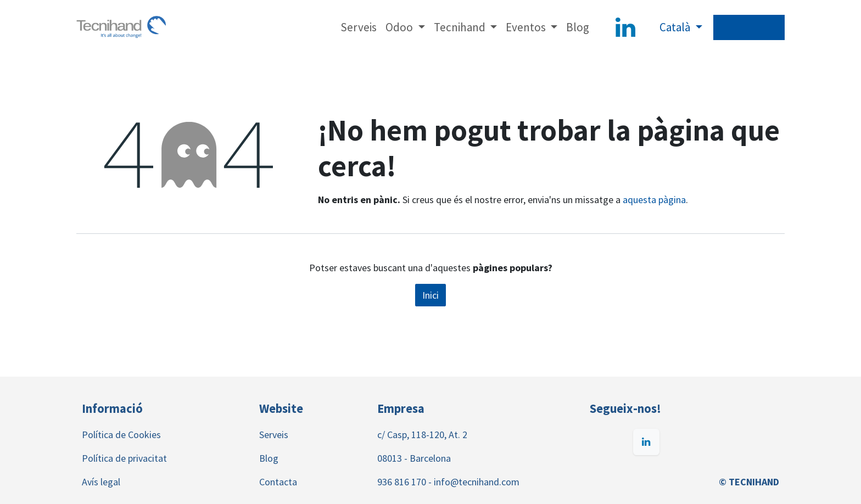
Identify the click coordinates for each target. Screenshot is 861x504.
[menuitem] (359, 27)
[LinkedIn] (625, 27)
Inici (431, 295)
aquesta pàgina (654, 200)
